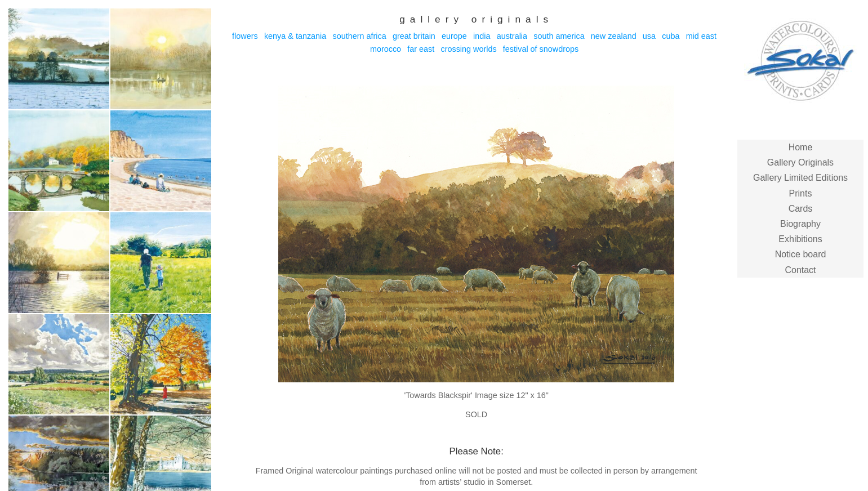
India (482, 36)
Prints (801, 193)
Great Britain (414, 36)
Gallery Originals (800, 162)
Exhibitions (800, 239)
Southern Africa (359, 36)
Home (801, 147)
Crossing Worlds (468, 49)
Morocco (386, 49)
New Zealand (614, 36)
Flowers (245, 36)
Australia (512, 36)
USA (649, 36)
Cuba (671, 36)
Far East (421, 49)
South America (559, 36)
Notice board (801, 254)
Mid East (701, 36)
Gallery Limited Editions (800, 178)
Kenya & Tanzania (295, 36)
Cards (801, 209)
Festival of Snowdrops (541, 49)
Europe (454, 36)
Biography (800, 224)
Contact (800, 270)
